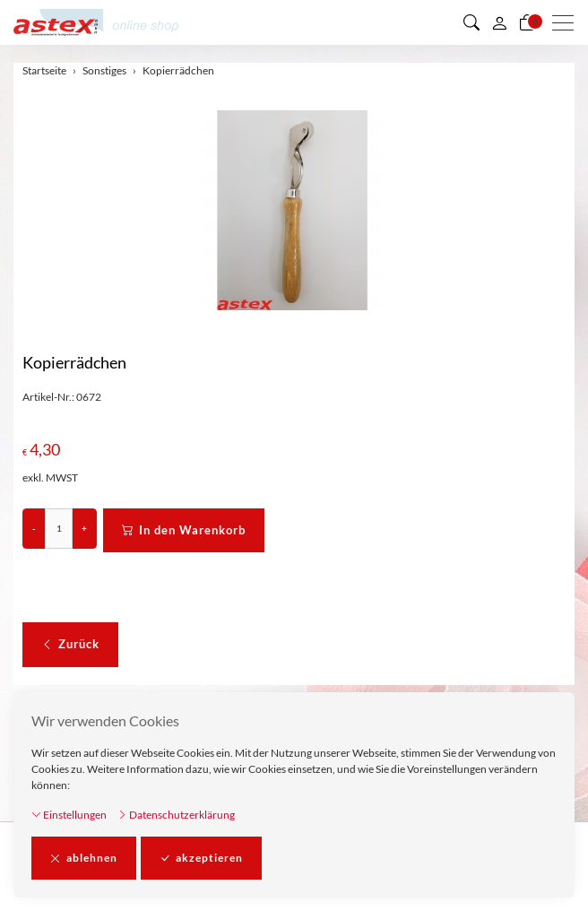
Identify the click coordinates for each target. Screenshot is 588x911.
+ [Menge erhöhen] (84, 528)
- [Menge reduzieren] (34, 528)
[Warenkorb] (527, 22)
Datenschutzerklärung (176, 815)
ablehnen (84, 858)
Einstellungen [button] (69, 815)
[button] (471, 22)
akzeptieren (201, 858)
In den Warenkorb (184, 531)
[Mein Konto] (499, 22)
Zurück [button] (70, 645)
